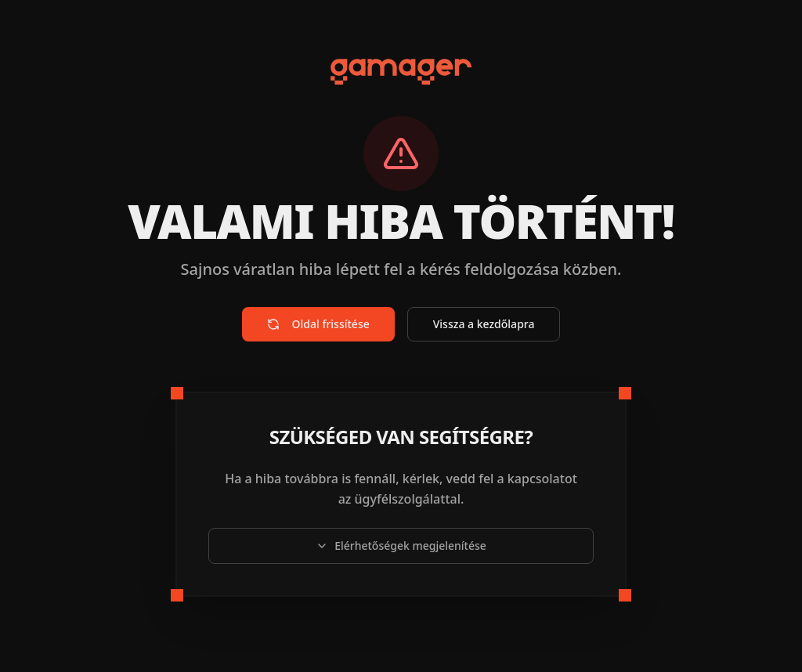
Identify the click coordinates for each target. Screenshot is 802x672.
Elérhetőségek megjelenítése (401, 546)
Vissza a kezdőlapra (484, 324)
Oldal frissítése (318, 324)
